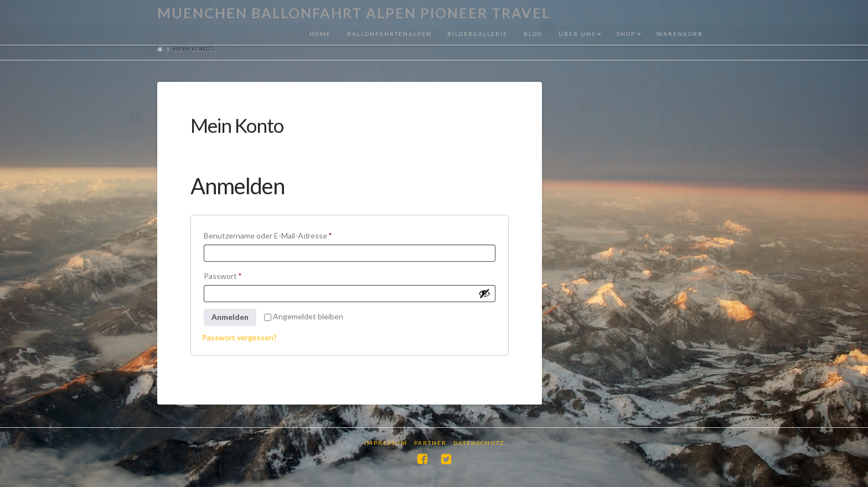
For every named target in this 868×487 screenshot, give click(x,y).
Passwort (242, 274)
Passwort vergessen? (239, 337)
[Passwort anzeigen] (484, 293)
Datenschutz (479, 443)
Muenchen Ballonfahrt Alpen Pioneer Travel (354, 13)
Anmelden (230, 317)
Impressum (386, 443)
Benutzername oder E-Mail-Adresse (288, 234)
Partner (430, 443)
